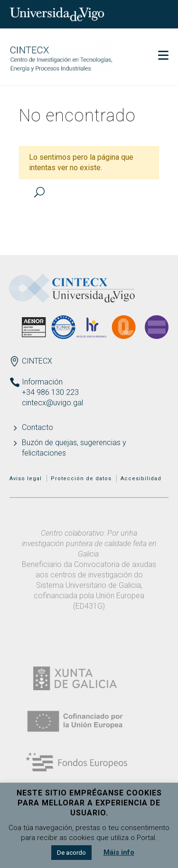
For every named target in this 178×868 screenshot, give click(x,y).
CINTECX (37, 361)
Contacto (37, 427)
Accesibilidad (141, 479)
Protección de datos (81, 479)
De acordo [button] (71, 853)
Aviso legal (26, 479)
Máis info (119, 852)
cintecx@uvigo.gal (52, 403)
